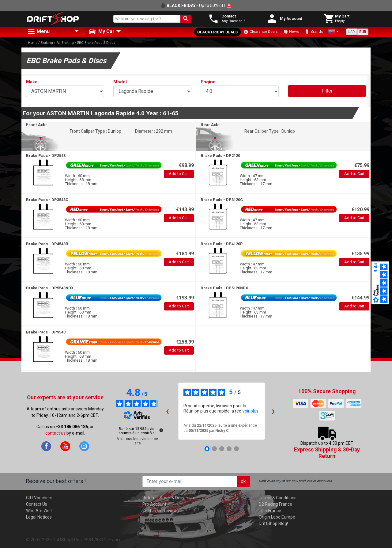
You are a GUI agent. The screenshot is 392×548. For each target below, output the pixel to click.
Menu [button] (38, 32)
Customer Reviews (161, 511)
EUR (363, 32)
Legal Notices (39, 517)
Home (33, 43)
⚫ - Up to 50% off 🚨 (196, 6)
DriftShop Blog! (273, 523)
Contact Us (37, 504)
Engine (208, 82)
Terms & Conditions (278, 498)
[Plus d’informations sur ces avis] (161, 430)
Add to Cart (179, 174)
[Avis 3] (222, 449)
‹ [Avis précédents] (167, 411)
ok (243, 481)
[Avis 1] (207, 449)
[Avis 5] (236, 449)
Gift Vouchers (39, 498)
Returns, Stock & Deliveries (168, 498)
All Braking (65, 43)
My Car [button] (102, 32)
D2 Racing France (275, 504)
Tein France (270, 511)
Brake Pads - (46, 156)
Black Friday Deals (217, 32)
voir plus (251, 411)
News (291, 32)
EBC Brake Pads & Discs (96, 43)
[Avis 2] (214, 449)
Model (120, 82)
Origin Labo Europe (277, 517)
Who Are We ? (39, 511)
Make (32, 82)
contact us (55, 433)
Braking (47, 43)
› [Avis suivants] (273, 411)
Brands (314, 32)
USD (351, 32)
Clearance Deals (260, 32)
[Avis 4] (229, 449)
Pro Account (154, 504)
